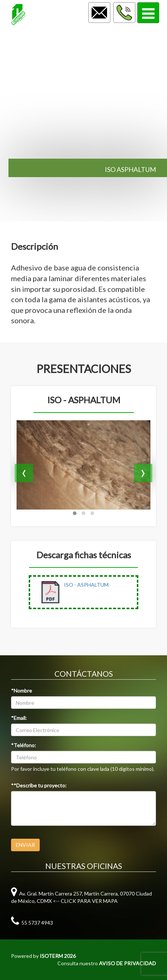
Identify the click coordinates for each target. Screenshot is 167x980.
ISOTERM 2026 (58, 956)
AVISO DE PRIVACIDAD (127, 963)
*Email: (19, 718)
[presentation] (24, 473)
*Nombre (22, 691)
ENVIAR (25, 845)
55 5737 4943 (32, 923)
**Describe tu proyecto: (39, 785)
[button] (75, 513)
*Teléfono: (24, 745)
